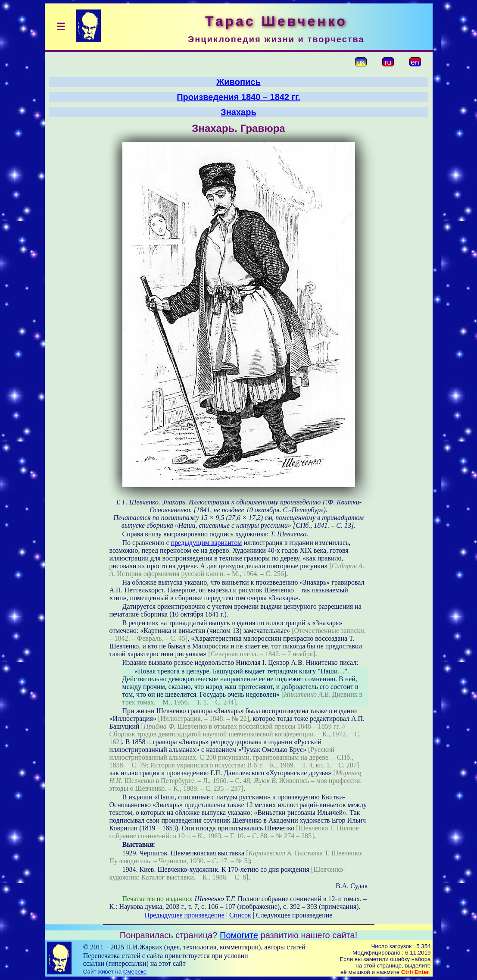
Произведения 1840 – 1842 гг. (238, 97)
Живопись (238, 82)
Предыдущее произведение (185, 915)
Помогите (239, 935)
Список (240, 915)
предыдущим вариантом (207, 543)
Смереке (135, 972)
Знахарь (238, 112)
